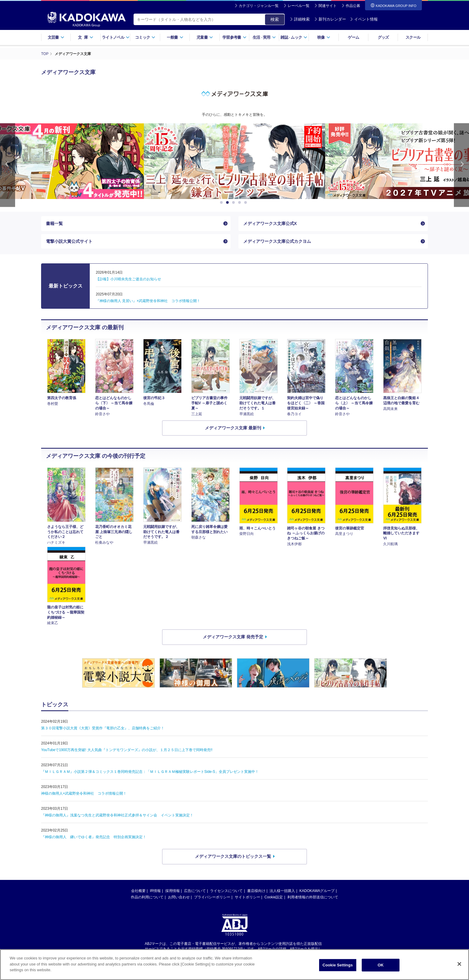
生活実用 (264, 37)
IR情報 (155, 891)
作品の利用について (147, 897)
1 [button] (222, 203)
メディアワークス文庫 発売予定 (233, 637)
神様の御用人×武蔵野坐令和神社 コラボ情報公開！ (84, 793)
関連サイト (328, 6)
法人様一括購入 (282, 891)
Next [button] (461, 165)
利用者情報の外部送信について (313, 897)
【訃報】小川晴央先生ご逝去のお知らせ (128, 279)
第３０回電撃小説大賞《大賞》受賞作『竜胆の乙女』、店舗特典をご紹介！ (103, 728)
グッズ (383, 37)
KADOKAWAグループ (317, 891)
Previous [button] (8, 165)
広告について (195, 891)
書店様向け (256, 891)
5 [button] (247, 203)
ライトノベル (116, 37)
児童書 (205, 37)
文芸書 (56, 37)
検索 (275, 19)
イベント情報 (364, 19)
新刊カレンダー (330, 19)
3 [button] (234, 203)
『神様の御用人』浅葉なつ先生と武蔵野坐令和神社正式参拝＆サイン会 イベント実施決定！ (117, 815)
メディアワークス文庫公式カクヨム (277, 241)
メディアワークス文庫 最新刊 (233, 428)
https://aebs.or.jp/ (213, 954)
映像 (324, 37)
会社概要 (138, 891)
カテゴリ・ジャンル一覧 (259, 6)
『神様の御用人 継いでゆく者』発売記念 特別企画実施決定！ (94, 837)
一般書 (175, 37)
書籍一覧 (54, 223)
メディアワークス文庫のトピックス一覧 (233, 856)
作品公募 (353, 6)
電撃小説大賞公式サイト (69, 241)
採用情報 (173, 891)
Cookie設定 (274, 897)
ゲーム (353, 37)
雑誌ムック (294, 37)
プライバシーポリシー (212, 897)
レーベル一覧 (299, 6)
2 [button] (228, 203)
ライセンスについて (226, 891)
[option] (234, 161)
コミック (145, 37)
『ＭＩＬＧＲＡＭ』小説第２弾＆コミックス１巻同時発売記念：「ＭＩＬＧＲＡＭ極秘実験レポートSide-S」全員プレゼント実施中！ (150, 772)
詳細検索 (300, 19)
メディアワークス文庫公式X (270, 223)
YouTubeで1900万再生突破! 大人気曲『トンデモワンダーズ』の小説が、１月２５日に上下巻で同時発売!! (127, 750)
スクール (413, 37)
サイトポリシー (247, 897)
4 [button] (241, 203)
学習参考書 (234, 37)
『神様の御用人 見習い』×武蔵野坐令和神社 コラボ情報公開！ (148, 301)
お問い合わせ (179, 897)
